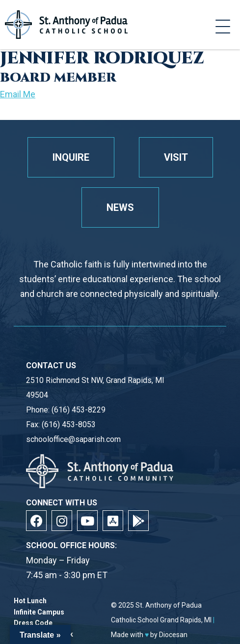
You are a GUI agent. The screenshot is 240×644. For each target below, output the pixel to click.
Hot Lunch (30, 601)
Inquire (71, 157)
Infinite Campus (39, 612)
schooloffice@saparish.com (73, 439)
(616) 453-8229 (79, 410)
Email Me (18, 94)
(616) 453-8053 (69, 424)
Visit (176, 157)
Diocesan (173, 635)
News (120, 207)
